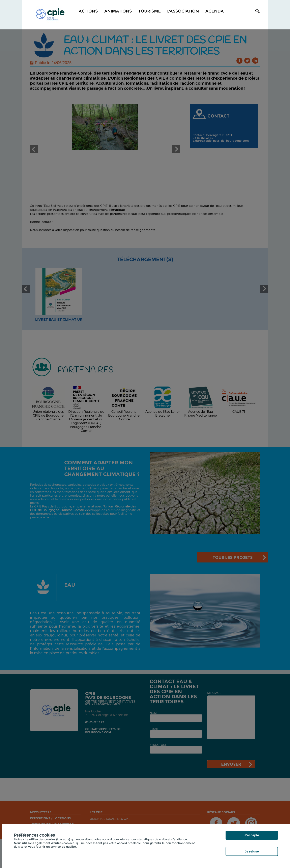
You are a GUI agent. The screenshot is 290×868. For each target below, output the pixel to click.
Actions (88, 11)
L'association (183, 11)
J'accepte (252, 835)
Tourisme (150, 11)
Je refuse (252, 851)
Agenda (215, 11)
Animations (118, 11)
